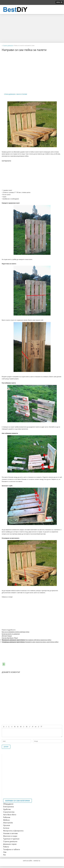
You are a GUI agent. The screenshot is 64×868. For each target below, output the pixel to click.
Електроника (8, 807)
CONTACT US (37, 861)
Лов (5, 852)
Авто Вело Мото (10, 815)
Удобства (7, 809)
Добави (6, 747)
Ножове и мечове (10, 833)
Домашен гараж (10, 844)
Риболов (7, 817)
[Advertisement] (32, 28)
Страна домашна (10, 94)
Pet (4, 855)
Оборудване (8, 804)
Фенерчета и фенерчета (13, 831)
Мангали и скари (10, 836)
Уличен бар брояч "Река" (10, 638)
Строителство (9, 812)
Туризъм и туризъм (11, 839)
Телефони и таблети (12, 849)
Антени (6, 828)
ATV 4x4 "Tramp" (7, 636)
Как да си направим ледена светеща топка (15, 632)
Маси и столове (22, 94)
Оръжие (7, 825)
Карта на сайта (28, 861)
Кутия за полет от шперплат (11, 634)
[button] (59, 2)
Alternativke (8, 823)
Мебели (6, 820)
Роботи (6, 847)
